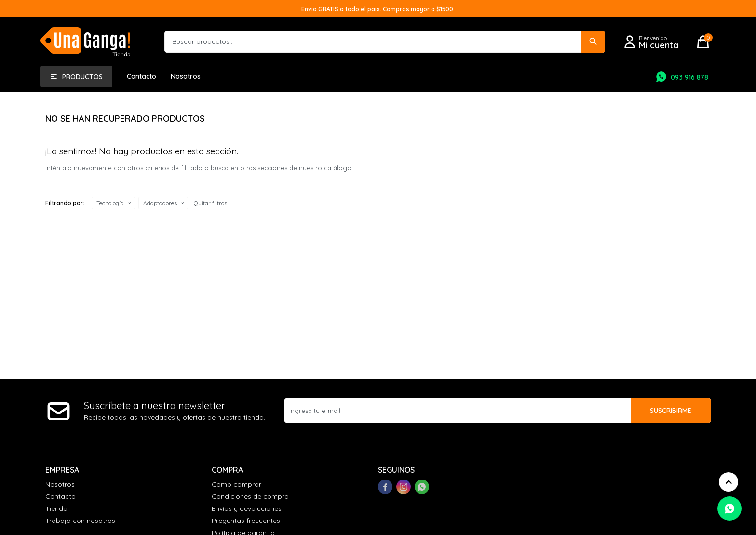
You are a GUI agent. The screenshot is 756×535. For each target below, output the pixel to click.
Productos (82, 77)
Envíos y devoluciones (247, 508)
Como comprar (236, 484)
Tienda (56, 508)
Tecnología (110, 203)
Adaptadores (160, 203)
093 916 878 (689, 77)
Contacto (142, 76)
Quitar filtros (210, 203)
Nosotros (186, 76)
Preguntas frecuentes (246, 521)
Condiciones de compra (250, 496)
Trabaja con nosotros (80, 521)
